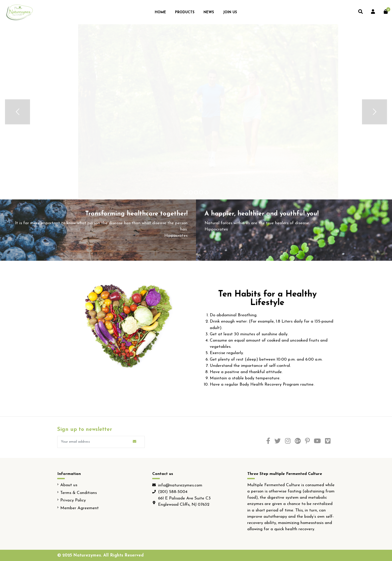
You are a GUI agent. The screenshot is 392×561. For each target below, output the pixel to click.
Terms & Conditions (78, 493)
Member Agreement (79, 508)
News (209, 12)
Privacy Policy (73, 500)
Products (185, 12)
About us (69, 485)
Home (160, 12)
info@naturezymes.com (180, 485)
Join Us (230, 12)
